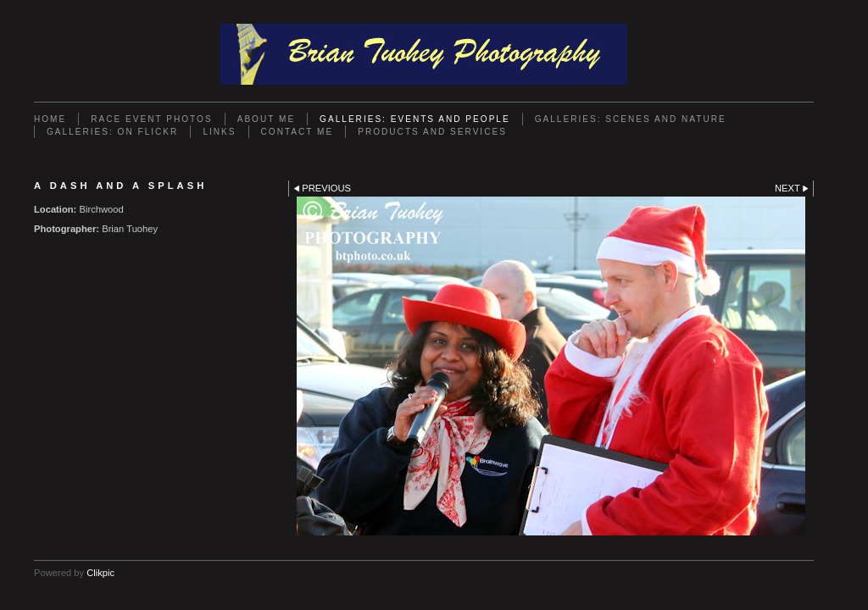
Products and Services (432, 132)
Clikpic (100, 573)
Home (50, 119)
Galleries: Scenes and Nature (631, 119)
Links (219, 132)
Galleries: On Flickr (112, 132)
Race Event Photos (151, 119)
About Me (266, 119)
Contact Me (298, 132)
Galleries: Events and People (415, 119)
